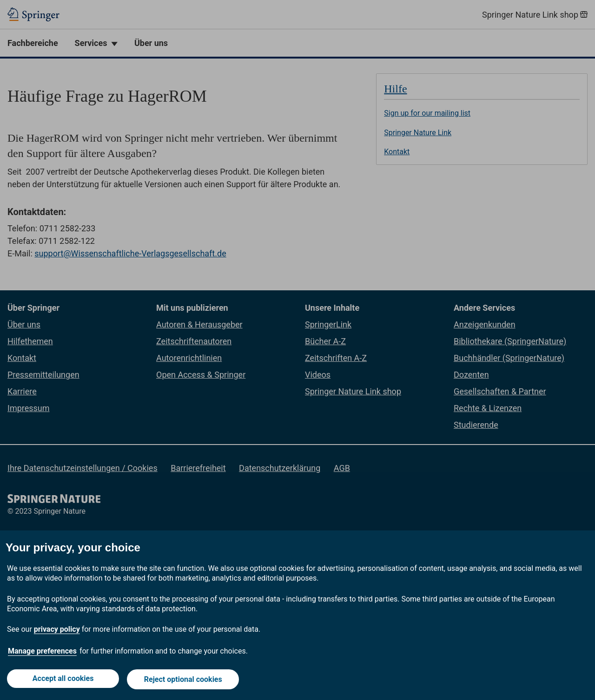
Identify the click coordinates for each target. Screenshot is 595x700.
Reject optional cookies (184, 680)
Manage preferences (42, 653)
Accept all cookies (62, 680)
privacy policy (57, 631)
